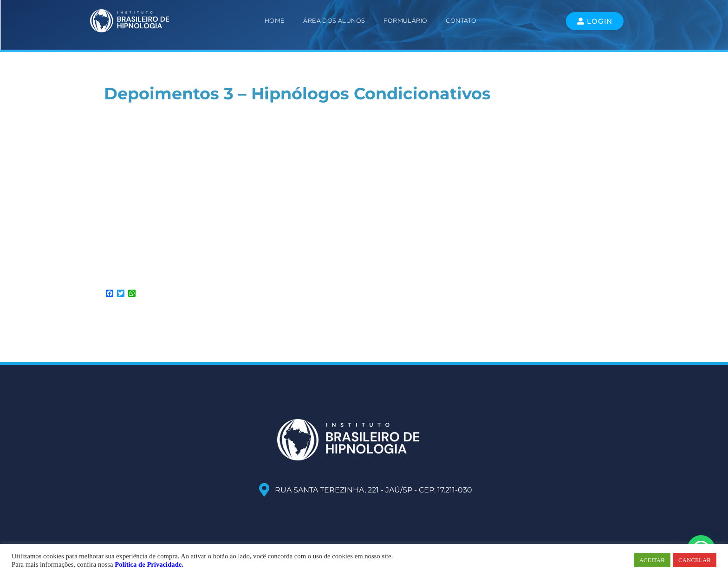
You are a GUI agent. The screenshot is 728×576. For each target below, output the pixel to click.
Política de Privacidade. (149, 564)
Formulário (405, 21)
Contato (461, 21)
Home (275, 21)
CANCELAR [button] (695, 560)
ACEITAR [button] (652, 560)
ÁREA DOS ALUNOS (334, 21)
